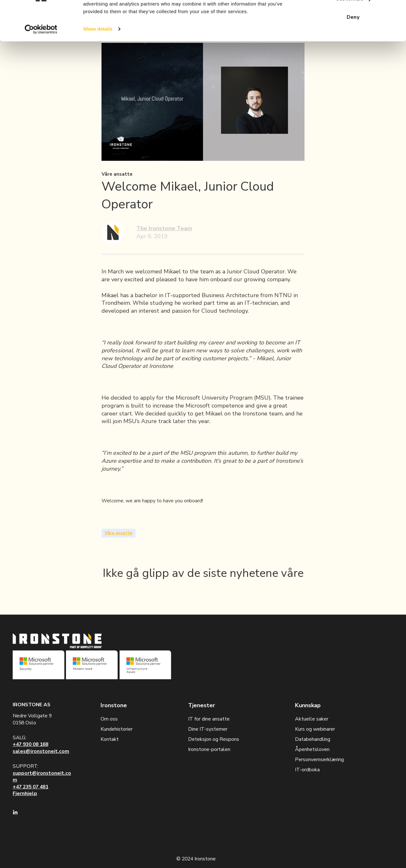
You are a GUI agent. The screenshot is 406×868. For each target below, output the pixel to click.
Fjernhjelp (25, 793)
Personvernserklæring (319, 760)
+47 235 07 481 (30, 787)
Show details (98, 63)
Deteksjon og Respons (214, 739)
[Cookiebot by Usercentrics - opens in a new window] (41, 63)
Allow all (353, 15)
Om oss (109, 719)
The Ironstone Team (164, 228)
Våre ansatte (118, 533)
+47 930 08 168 (30, 744)
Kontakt (110, 739)
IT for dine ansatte (209, 719)
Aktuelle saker (312, 719)
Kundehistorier (117, 729)
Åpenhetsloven (312, 749)
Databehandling (313, 739)
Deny (353, 52)
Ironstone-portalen (209, 749)
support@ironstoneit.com (42, 777)
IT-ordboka (307, 770)
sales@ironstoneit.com (41, 751)
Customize (353, 34)
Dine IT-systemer (208, 729)
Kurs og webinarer (315, 729)
